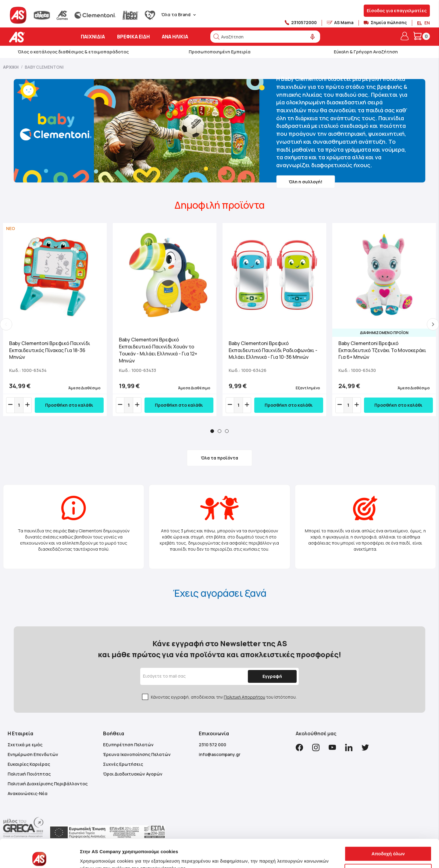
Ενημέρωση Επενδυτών (33, 754)
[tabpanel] (55, 319)
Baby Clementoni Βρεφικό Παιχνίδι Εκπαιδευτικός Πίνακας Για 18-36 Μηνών (50, 350)
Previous (6, 324)
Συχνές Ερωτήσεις (123, 764)
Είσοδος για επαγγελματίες (397, 11)
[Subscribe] (272, 676)
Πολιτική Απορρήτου (244, 697)
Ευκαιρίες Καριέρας (29, 764)
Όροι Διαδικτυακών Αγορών (133, 774)
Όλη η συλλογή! (305, 181)
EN (427, 23)
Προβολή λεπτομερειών (106, 856)
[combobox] (265, 37)
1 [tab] (212, 431)
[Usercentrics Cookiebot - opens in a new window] (39, 856)
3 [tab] (227, 431)
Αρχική (11, 67)
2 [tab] (220, 431)
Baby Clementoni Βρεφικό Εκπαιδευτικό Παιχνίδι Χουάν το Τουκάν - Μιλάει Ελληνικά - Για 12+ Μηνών (158, 350)
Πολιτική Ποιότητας (29, 774)
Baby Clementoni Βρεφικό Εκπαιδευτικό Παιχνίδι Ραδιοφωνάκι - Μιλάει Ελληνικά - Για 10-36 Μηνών (273, 350)
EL (419, 23)
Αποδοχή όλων (388, 825)
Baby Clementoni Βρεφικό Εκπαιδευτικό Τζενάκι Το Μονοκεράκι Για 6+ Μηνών (382, 350)
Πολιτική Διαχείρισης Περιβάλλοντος (48, 784)
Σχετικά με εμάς (25, 745)
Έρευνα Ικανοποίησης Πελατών (137, 754)
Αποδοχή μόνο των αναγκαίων (388, 842)
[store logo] (36, 37)
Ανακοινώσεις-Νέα (28, 793)
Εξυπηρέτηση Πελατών (128, 745)
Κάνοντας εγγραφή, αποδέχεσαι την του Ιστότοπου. (224, 697)
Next (433, 324)
